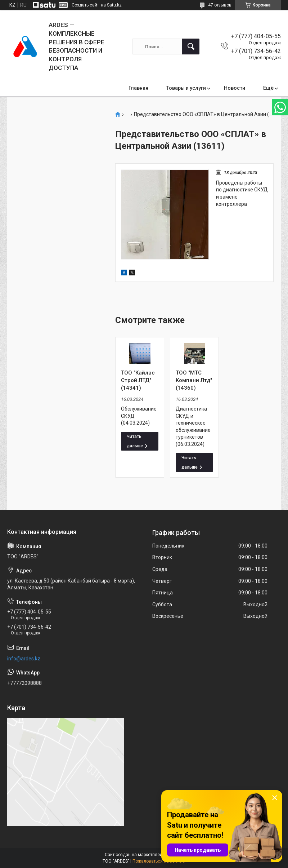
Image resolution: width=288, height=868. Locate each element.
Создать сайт (85, 5)
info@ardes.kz (24, 659)
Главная (138, 88)
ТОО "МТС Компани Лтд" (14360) (194, 380)
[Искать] (191, 46)
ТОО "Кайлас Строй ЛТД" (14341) (138, 380)
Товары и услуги (186, 88)
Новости (235, 88)
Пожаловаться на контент (159, 861)
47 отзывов (220, 5)
